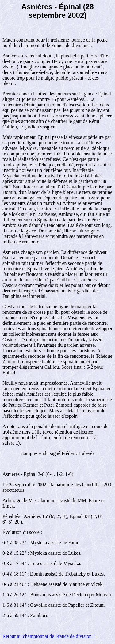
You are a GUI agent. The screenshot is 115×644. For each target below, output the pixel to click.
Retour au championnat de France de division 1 (49, 636)
